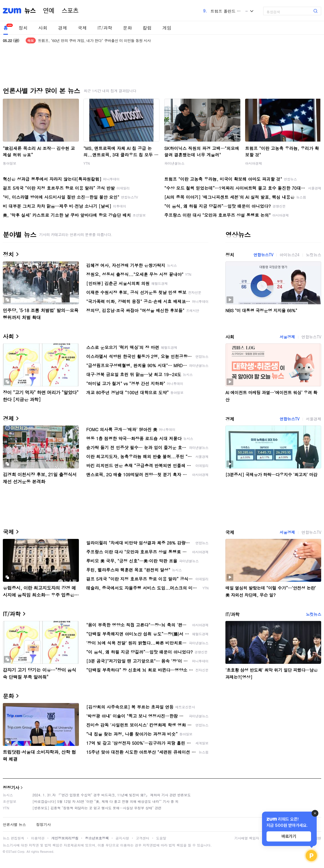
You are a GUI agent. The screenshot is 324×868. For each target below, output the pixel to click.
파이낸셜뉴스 (174, 163)
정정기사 (11, 787)
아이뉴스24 (290, 255)
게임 (167, 28)
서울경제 (287, 337)
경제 (63, 28)
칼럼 (147, 28)
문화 (127, 28)
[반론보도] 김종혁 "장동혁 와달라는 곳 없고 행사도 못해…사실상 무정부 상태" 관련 (97, 808)
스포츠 (70, 11)
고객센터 (143, 838)
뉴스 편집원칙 (14, 838)
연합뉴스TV (263, 255)
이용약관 (38, 838)
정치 (23, 28)
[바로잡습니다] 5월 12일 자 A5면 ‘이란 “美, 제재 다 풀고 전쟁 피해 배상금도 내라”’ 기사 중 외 (106, 801)
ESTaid (11, 852)
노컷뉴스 (314, 255)
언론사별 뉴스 (14, 824)
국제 (82, 28)
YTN (87, 163)
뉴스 (30, 11)
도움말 (161, 838)
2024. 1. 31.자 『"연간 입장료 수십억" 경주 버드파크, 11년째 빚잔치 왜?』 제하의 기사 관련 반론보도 (112, 795)
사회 (43, 28)
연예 (49, 11)
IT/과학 (105, 28)
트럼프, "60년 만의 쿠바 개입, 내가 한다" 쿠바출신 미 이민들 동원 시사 (94, 40)
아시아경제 (254, 163)
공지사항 (122, 838)
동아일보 (10, 163)
